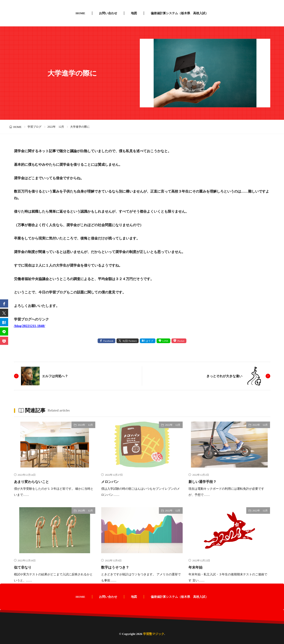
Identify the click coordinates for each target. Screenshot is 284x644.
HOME (80, 13)
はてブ (149, 341)
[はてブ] (4, 322)
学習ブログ (34, 127)
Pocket (181, 341)
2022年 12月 (56, 127)
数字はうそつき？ (118, 567)
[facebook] (4, 303)
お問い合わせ (108, 13)
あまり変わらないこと (35, 482)
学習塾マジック (154, 634)
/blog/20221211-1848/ (30, 326)
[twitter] (4, 313)
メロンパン (112, 482)
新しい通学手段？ (205, 482)
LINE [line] (165, 341)
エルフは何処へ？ (57, 376)
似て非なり (24, 567)
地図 (134, 13)
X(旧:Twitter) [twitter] (129, 341)
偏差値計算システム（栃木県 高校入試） (180, 13)
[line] (4, 331)
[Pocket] (4, 341)
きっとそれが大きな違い (222, 376)
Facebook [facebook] (108, 341)
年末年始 (197, 567)
